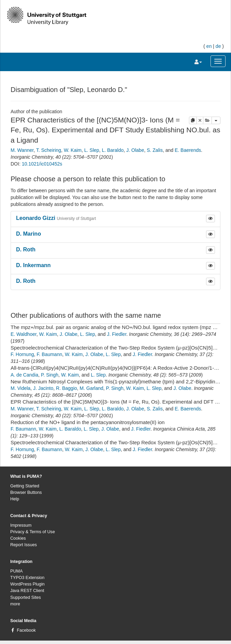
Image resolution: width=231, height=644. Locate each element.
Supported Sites (26, 597)
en (209, 46)
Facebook (26, 630)
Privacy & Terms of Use (33, 532)
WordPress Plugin (28, 584)
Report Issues (24, 545)
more (15, 604)
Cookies (18, 538)
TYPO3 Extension (27, 578)
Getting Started (25, 486)
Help (15, 499)
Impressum (21, 525)
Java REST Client (27, 591)
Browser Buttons (26, 492)
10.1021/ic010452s (42, 164)
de (218, 46)
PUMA (16, 571)
